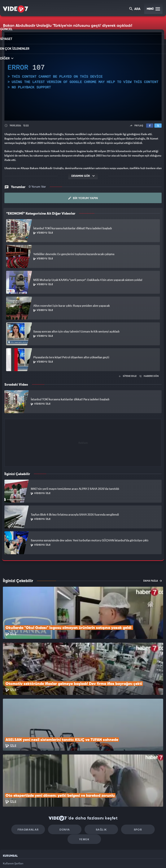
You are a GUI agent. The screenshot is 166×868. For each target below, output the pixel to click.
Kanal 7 (34, 859)
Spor (132, 779)
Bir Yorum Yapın (83, 198)
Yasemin (127, 859)
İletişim (7, 832)
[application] (83, 76)
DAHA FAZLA (153, 580)
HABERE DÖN (149, 376)
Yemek (84, 791)
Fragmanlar (34, 779)
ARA (135, 9)
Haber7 (103, 859)
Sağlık (99, 779)
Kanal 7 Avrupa (67, 859)
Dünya (67, 779)
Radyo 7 (51, 859)
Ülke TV (81, 859)
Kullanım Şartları (13, 815)
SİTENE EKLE (128, 376)
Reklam (8, 824)
